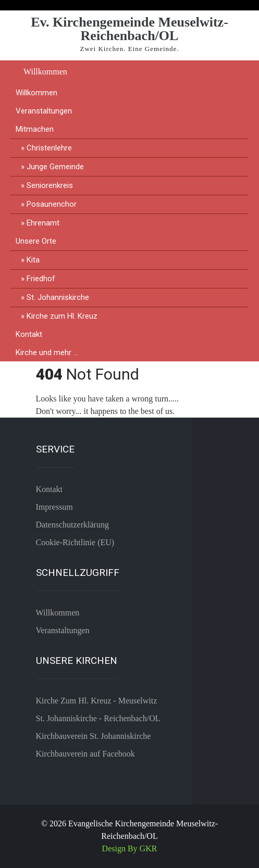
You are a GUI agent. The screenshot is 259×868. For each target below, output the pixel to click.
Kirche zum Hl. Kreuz (62, 316)
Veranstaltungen (44, 111)
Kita (33, 260)
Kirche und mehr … (47, 353)
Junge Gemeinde (55, 167)
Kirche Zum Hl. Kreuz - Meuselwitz (97, 701)
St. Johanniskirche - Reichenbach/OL (98, 718)
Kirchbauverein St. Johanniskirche (94, 736)
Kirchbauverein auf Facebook (85, 754)
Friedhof (41, 279)
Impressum (54, 507)
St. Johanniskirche (58, 297)
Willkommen (45, 72)
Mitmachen (35, 129)
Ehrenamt (43, 223)
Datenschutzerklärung (72, 525)
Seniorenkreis (50, 185)
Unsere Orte (36, 241)
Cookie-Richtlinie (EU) (75, 542)
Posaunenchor (52, 204)
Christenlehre (49, 148)
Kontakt (29, 334)
